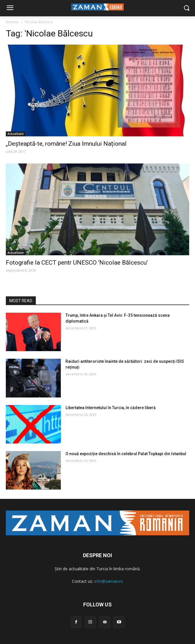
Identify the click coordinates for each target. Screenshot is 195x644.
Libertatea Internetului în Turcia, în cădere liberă (111, 408)
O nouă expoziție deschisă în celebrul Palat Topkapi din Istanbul (126, 454)
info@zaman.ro (109, 581)
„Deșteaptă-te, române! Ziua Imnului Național (66, 144)
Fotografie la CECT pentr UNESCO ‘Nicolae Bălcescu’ (77, 263)
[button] (186, 8)
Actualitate (16, 134)
